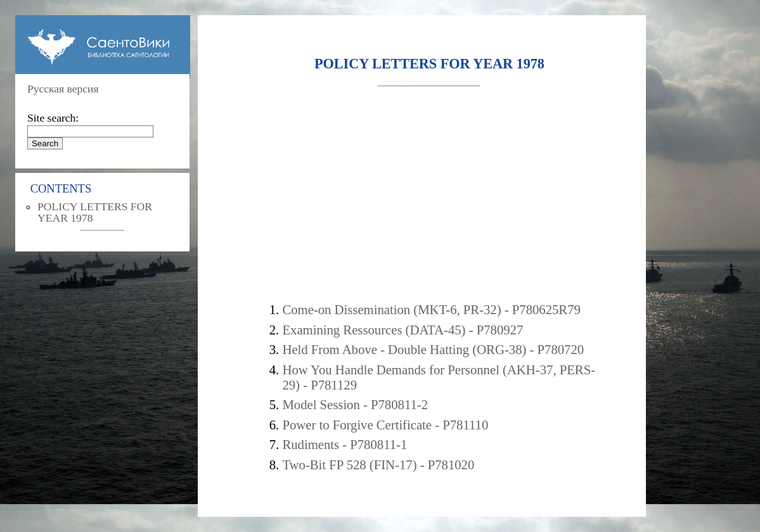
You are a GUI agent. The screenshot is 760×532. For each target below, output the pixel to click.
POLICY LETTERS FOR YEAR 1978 (95, 212)
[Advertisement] (430, 194)
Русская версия (63, 89)
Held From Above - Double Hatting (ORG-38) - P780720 (433, 349)
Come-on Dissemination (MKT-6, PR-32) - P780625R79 (431, 309)
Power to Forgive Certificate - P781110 (385, 425)
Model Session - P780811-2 (355, 404)
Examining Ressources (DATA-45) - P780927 (403, 330)
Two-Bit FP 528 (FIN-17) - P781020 (378, 465)
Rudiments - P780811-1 (345, 444)
